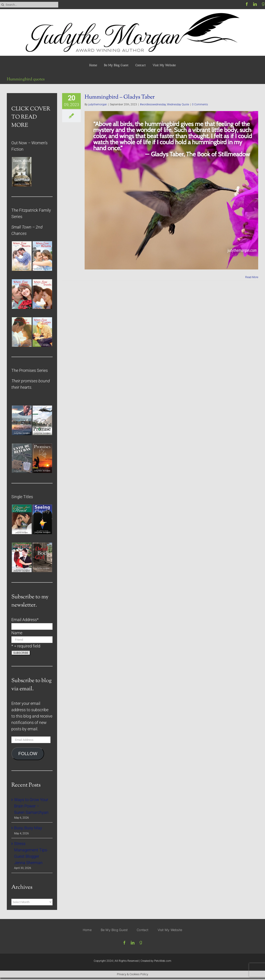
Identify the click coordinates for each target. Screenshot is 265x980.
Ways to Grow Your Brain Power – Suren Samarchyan (31, 806)
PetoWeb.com (163, 961)
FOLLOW (28, 754)
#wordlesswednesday (153, 104)
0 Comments (200, 104)
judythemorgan (98, 104)
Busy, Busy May (28, 828)
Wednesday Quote (178, 104)
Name (17, 633)
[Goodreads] (141, 943)
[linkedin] (255, 4)
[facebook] (247, 4)
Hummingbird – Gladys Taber (120, 97)
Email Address (25, 620)
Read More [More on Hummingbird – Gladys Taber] (252, 277)
